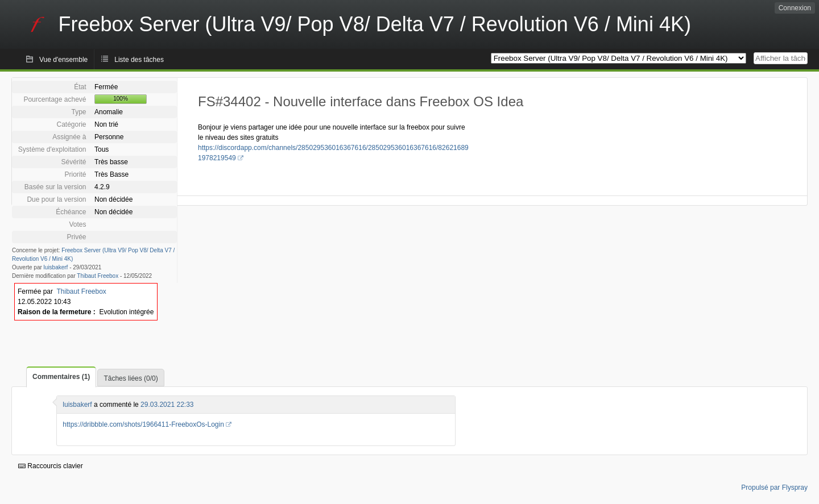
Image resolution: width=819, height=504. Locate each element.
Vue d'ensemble (63, 60)
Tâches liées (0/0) (131, 378)
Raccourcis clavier (51, 466)
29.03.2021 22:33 (167, 405)
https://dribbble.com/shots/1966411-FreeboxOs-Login (143, 424)
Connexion (795, 8)
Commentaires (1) (61, 377)
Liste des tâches (139, 60)
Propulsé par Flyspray (774, 488)
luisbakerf (56, 267)
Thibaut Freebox (98, 276)
